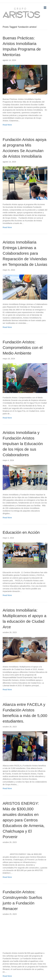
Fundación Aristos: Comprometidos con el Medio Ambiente (23, 348)
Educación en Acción (21, 532)
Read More (7, 125)
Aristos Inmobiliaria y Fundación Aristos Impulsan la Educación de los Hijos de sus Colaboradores (23, 444)
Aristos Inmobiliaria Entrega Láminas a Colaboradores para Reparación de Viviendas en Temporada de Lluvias (25, 253)
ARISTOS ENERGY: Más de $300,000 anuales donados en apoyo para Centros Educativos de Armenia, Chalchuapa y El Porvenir (24, 820)
